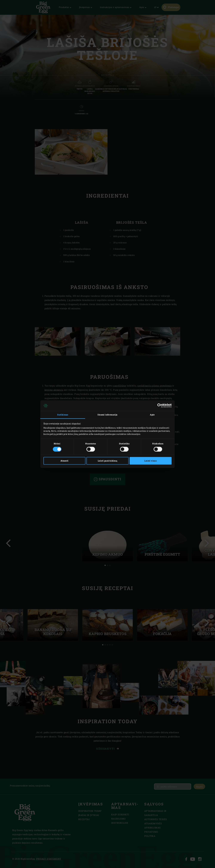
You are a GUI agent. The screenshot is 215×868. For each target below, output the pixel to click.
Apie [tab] (152, 415)
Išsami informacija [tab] (107, 415)
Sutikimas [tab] (63, 415)
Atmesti (64, 461)
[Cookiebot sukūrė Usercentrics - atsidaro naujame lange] (158, 406)
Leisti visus (150, 461)
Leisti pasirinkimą (107, 461)
